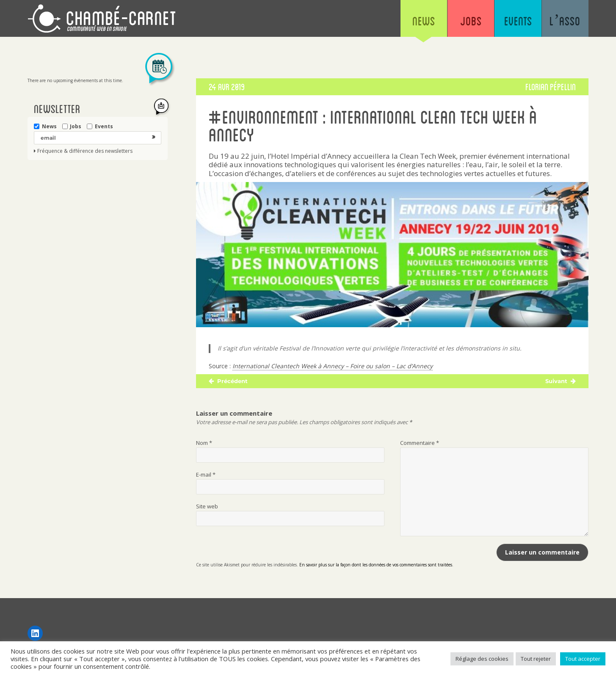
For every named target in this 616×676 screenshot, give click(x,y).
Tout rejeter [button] (536, 659)
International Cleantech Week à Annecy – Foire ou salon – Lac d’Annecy (333, 366)
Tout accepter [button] (583, 659)
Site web (207, 506)
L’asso (564, 21)
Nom (204, 443)
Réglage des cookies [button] (482, 659)
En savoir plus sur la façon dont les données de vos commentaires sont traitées (376, 565)
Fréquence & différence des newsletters (85, 151)
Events (515, 21)
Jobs (466, 21)
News (417, 21)
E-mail (206, 475)
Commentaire (420, 443)
